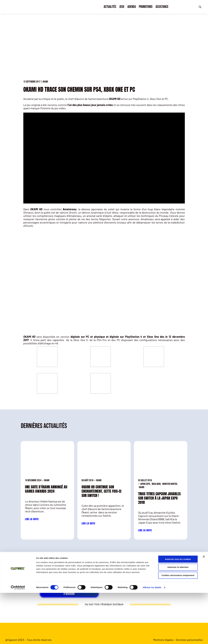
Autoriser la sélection (178, 618)
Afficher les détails (152, 639)
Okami (45, 82)
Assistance (162, 7)
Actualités (110, 7)
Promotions (146, 7)
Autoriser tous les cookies (178, 610)
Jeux (122, 7)
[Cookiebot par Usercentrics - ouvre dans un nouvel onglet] (18, 639)
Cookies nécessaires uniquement (178, 626)
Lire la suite (32, 519)
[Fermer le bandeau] (204, 608)
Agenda (132, 7)
